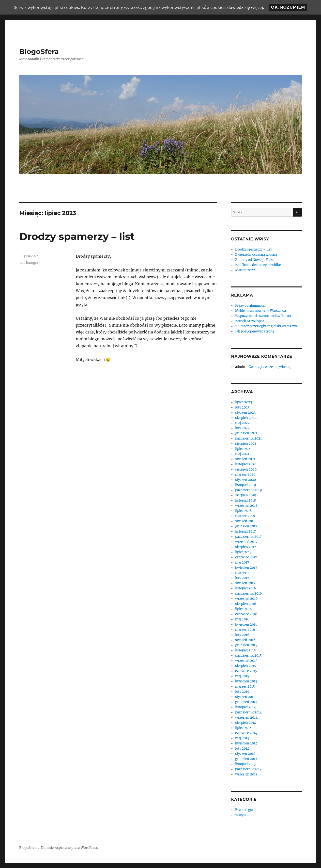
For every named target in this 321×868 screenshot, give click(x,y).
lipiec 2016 (244, 609)
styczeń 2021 (245, 459)
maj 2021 (242, 454)
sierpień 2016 (246, 604)
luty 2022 (242, 428)
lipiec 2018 (243, 511)
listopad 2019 (246, 485)
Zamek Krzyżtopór (250, 321)
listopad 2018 (245, 500)
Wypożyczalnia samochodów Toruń (263, 316)
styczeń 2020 (245, 480)
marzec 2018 (245, 516)
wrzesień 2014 (246, 718)
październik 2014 (248, 712)
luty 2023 (242, 407)
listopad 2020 (246, 464)
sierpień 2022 (246, 418)
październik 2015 (248, 655)
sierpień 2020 (246, 469)
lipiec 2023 (244, 402)
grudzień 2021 (246, 433)
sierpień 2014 (246, 723)
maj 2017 (242, 562)
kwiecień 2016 (246, 624)
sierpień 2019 (246, 495)
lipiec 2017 (243, 552)
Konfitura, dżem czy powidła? (258, 265)
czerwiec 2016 (246, 614)
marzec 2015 (245, 687)
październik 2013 (248, 769)
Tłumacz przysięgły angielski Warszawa (266, 326)
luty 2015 (242, 692)
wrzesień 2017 (246, 542)
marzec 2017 (245, 573)
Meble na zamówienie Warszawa (260, 311)
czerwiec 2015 (246, 671)
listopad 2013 (245, 764)
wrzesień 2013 (246, 774)
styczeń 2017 (245, 583)
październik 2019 (249, 490)
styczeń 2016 (245, 640)
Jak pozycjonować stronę (255, 331)
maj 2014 (242, 738)
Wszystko (243, 815)
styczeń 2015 (245, 697)
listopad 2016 (246, 588)
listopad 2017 (245, 531)
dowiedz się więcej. (246, 7)
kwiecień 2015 (246, 681)
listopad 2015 (245, 650)
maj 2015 (242, 676)
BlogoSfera (39, 51)
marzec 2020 (245, 475)
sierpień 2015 (246, 666)
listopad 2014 (245, 707)
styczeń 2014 (245, 754)
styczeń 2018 (245, 521)
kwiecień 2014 (246, 743)
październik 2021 (248, 438)
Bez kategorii (30, 263)
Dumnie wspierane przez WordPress (69, 848)
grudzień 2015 (246, 645)
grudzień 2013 (246, 759)
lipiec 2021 (243, 449)
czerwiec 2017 (246, 557)
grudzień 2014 (246, 702)
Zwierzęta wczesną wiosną (256, 255)
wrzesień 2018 (246, 506)
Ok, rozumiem (288, 7)
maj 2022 (242, 423)
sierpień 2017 (246, 547)
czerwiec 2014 (246, 733)
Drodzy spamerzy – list (77, 236)
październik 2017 (248, 537)
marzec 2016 (245, 630)
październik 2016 (249, 593)
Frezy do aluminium (251, 306)
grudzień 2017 (246, 526)
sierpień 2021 (246, 444)
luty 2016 (242, 635)
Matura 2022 (245, 270)
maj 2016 (242, 619)
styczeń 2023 (245, 413)
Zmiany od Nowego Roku (255, 260)
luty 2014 (242, 749)
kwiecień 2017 (246, 568)
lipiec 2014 (243, 728)
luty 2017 (242, 578)
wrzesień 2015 (246, 661)
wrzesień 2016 (246, 599)
